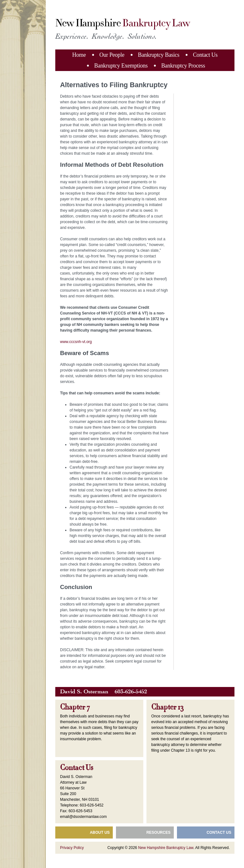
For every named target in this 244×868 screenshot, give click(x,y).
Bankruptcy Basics (159, 55)
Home (79, 55)
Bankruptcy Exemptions (121, 66)
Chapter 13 (167, 707)
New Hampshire (122, 23)
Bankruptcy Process (183, 66)
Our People (112, 55)
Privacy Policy (72, 848)
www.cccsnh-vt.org (76, 342)
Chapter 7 (75, 707)
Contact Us (205, 55)
